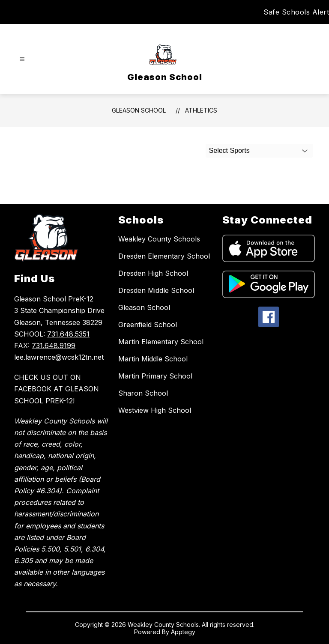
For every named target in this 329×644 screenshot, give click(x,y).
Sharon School (143, 393)
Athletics (201, 110)
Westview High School (155, 410)
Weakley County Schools (159, 239)
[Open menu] (22, 59)
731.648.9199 (54, 346)
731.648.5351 (68, 334)
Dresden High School (153, 273)
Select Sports (229, 151)
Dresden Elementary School (164, 256)
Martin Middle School (153, 359)
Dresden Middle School (156, 290)
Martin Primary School (155, 376)
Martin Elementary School (161, 342)
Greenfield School (148, 325)
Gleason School (139, 110)
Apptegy (183, 632)
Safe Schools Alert (296, 12)
